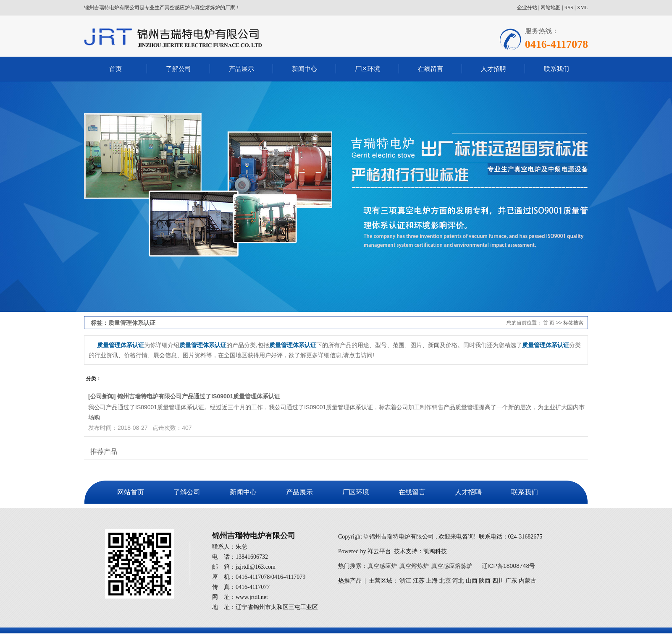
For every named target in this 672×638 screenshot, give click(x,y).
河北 (458, 581)
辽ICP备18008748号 (509, 566)
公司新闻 (102, 396)
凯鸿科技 (435, 551)
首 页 (549, 323)
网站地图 (551, 8)
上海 (432, 581)
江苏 (419, 581)
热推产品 (350, 581)
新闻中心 (304, 69)
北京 (445, 581)
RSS (569, 8)
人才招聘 (493, 69)
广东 (511, 581)
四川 (498, 581)
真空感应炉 (382, 566)
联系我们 (556, 69)
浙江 (405, 581)
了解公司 (178, 69)
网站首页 (131, 492)
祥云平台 (379, 551)
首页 (115, 69)
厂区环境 (367, 69)
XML (582, 8)
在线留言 (430, 69)
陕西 (485, 581)
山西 (472, 581)
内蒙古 (528, 581)
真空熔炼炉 (414, 566)
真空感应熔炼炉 (452, 566)
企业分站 (527, 8)
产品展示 (241, 69)
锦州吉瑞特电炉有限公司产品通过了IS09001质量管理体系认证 (199, 396)
